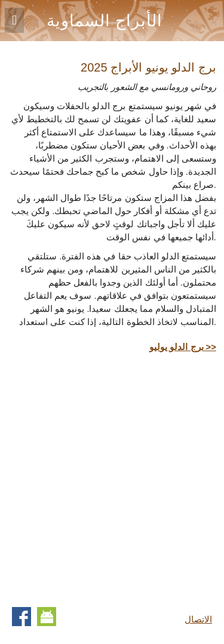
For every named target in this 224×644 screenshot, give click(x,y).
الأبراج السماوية (105, 21)
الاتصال (198, 620)
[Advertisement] (112, 477)
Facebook (22, 617)
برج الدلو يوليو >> (182, 347)
